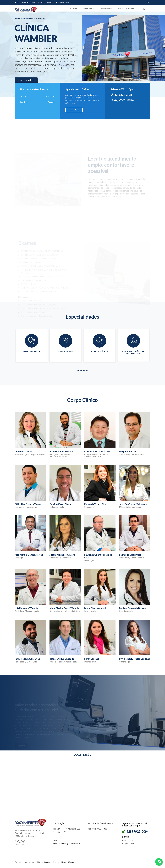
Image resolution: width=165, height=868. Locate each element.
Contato (143, 9)
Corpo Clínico (88, 9)
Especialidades (106, 9)
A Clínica (73, 9)
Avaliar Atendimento (126, 9)
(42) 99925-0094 (62, 2)
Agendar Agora (74, 112)
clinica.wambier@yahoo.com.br (67, 846)
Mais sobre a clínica (26, 82)
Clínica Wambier (44, 864)
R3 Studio (72, 864)
